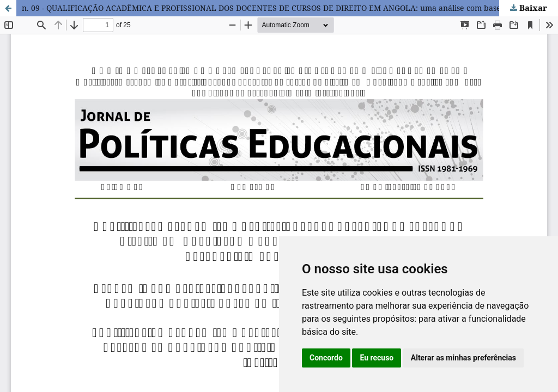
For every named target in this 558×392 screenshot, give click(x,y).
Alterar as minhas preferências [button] (463, 358)
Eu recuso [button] (377, 358)
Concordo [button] (326, 358)
